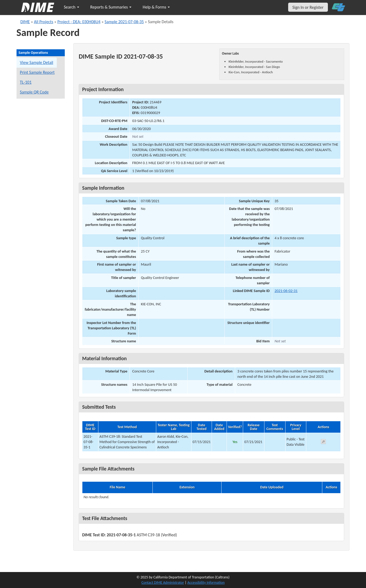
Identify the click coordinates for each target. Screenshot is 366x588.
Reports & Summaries (111, 7)
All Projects (43, 22)
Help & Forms (156, 7)
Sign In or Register (308, 7)
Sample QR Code (34, 92)
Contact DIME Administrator (163, 583)
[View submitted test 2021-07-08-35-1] (323, 442)
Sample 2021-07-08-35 (124, 22)
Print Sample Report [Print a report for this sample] (37, 72)
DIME (25, 22)
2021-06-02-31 (286, 291)
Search (72, 7)
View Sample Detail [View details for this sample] (37, 62)
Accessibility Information (206, 583)
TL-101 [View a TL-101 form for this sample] (26, 82)
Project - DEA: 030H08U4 (79, 22)
